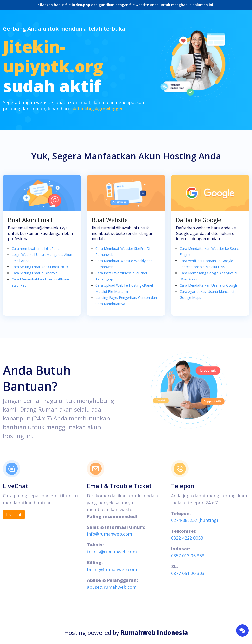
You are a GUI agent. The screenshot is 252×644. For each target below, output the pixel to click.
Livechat (14, 515)
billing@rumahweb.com (112, 569)
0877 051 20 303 (188, 573)
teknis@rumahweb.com (112, 552)
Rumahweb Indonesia (154, 633)
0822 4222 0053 (187, 538)
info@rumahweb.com (110, 534)
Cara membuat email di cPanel (36, 248)
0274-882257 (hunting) (194, 520)
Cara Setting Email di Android (35, 273)
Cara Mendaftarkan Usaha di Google (209, 285)
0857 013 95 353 (188, 556)
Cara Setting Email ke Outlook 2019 (40, 267)
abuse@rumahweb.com (112, 587)
